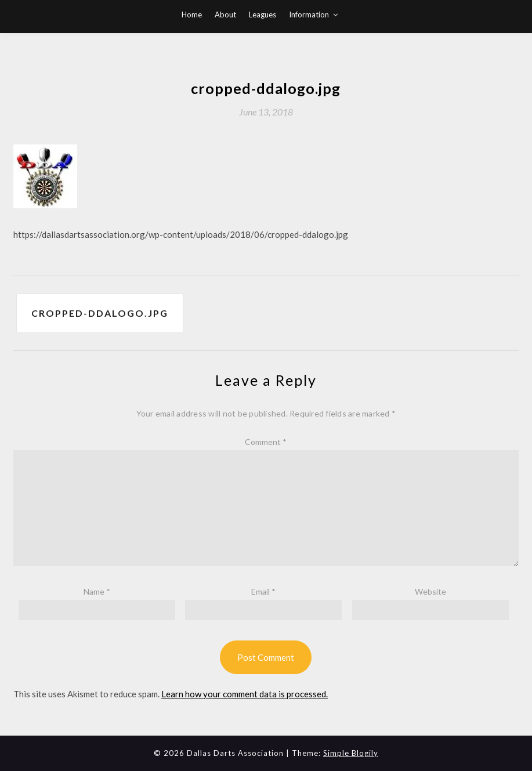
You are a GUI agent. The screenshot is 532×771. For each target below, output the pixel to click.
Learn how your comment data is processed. (245, 694)
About (225, 15)
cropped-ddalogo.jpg (100, 313)
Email (263, 591)
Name (97, 591)
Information (309, 15)
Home (192, 15)
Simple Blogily (351, 753)
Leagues (263, 15)
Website (430, 591)
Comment (266, 442)
